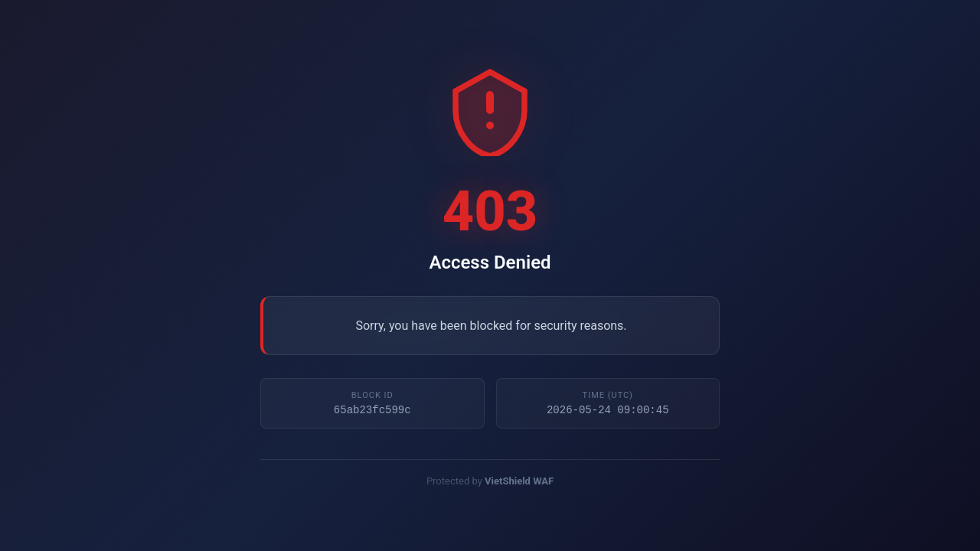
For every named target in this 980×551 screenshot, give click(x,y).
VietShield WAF (519, 483)
